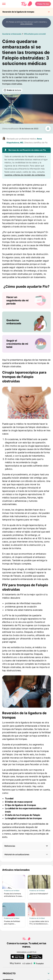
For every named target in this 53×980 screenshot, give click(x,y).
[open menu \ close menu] (4, 4)
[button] (26, 846)
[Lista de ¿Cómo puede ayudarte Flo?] (26, 322)
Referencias (10, 846)
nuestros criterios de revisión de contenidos (25, 175)
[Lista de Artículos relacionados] (26, 901)
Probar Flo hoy (43, 4)
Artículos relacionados (16, 870)
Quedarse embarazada (12, 34)
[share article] (48, 129)
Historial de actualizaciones (26, 854)
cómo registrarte (27, 24)
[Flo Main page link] (27, 4)
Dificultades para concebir (35, 34)
